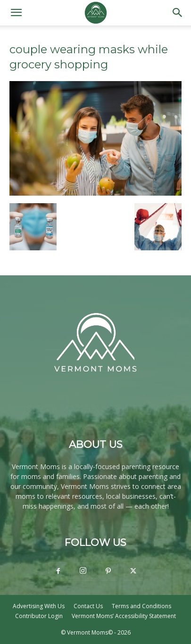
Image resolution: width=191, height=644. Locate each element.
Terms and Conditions (141, 606)
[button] (16, 13)
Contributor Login (39, 616)
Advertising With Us (39, 606)
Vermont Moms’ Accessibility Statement (124, 616)
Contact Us (88, 606)
